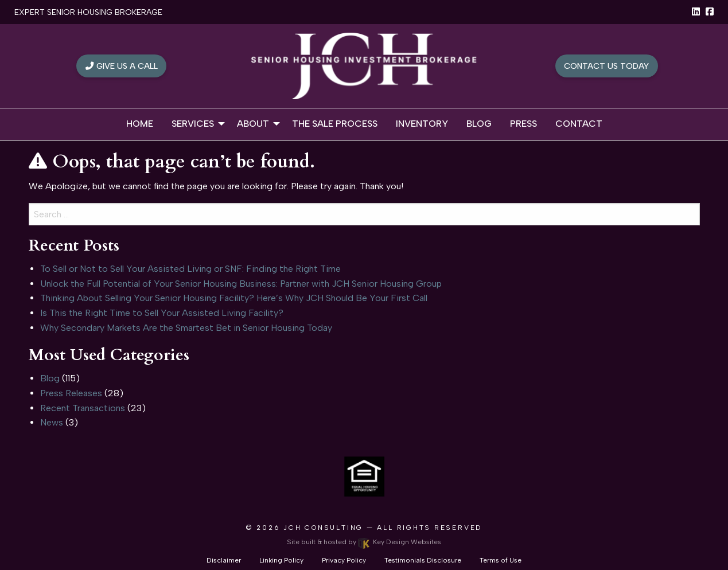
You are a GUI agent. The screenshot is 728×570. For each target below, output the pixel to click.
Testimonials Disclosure (423, 560)
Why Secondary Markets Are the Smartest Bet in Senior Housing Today (186, 328)
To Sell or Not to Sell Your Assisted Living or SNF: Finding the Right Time (190, 269)
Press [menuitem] (523, 124)
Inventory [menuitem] (422, 124)
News (52, 422)
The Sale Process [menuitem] (335, 124)
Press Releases (71, 393)
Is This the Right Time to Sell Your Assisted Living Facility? (162, 313)
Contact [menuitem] (579, 124)
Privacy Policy (344, 560)
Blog (50, 378)
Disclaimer (224, 560)
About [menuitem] (253, 124)
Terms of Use (501, 560)
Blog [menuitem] (479, 124)
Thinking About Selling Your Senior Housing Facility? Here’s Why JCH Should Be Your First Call (234, 298)
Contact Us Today (606, 66)
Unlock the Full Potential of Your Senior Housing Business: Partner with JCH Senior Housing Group (241, 284)
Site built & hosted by (364, 542)
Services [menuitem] (193, 124)
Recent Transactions (83, 408)
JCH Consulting (323, 528)
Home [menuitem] (140, 124)
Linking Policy (281, 560)
